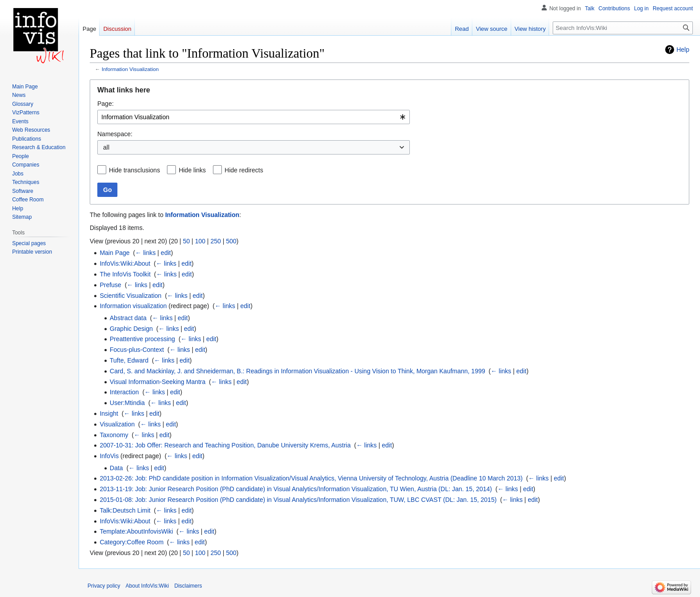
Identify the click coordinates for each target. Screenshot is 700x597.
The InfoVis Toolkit (125, 274)
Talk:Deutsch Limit (125, 510)
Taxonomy (114, 435)
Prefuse (110, 285)
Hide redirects (244, 170)
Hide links (192, 170)
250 (215, 241)
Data (117, 468)
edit (166, 253)
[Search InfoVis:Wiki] (623, 28)
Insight (109, 413)
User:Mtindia (127, 403)
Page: (106, 104)
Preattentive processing (142, 339)
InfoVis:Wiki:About (125, 263)
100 (200, 241)
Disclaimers (188, 586)
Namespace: (115, 134)
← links (146, 253)
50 (187, 241)
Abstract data (128, 318)
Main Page (115, 253)
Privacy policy (104, 586)
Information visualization (133, 306)
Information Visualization (130, 69)
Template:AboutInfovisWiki (136, 531)
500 (231, 241)
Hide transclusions (134, 170)
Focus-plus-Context (137, 350)
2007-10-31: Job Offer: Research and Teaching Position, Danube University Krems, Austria (225, 445)
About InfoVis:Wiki (147, 586)
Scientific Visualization (130, 296)
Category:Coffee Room (131, 542)
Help (683, 50)
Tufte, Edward (129, 360)
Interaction (124, 392)
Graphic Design (131, 329)
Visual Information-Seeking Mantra (158, 382)
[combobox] (254, 117)
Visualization (117, 424)
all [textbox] (106, 147)
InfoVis (109, 456)
